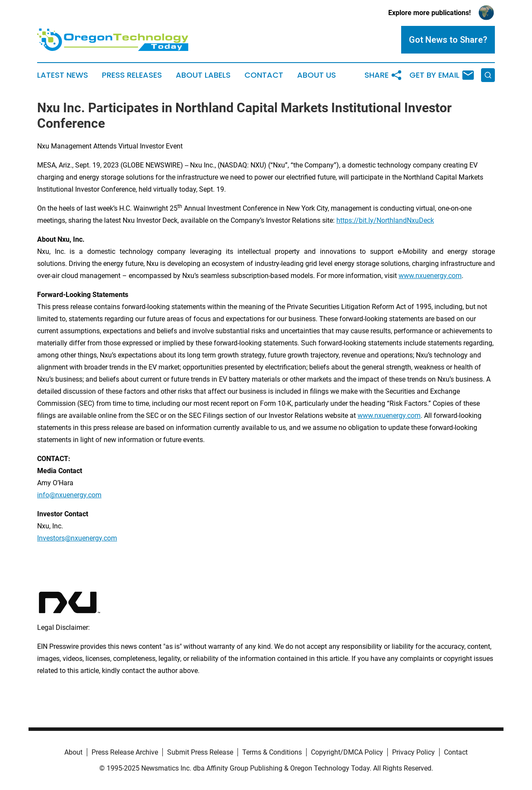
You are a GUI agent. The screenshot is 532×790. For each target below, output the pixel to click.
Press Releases (132, 75)
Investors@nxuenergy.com (77, 538)
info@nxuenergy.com (69, 495)
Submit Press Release (200, 752)
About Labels (203, 75)
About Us (317, 75)
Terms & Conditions (272, 752)
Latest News (63, 75)
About (73, 752)
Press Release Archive (125, 752)
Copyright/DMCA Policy (347, 752)
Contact (264, 75)
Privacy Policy (413, 752)
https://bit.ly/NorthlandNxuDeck (385, 220)
